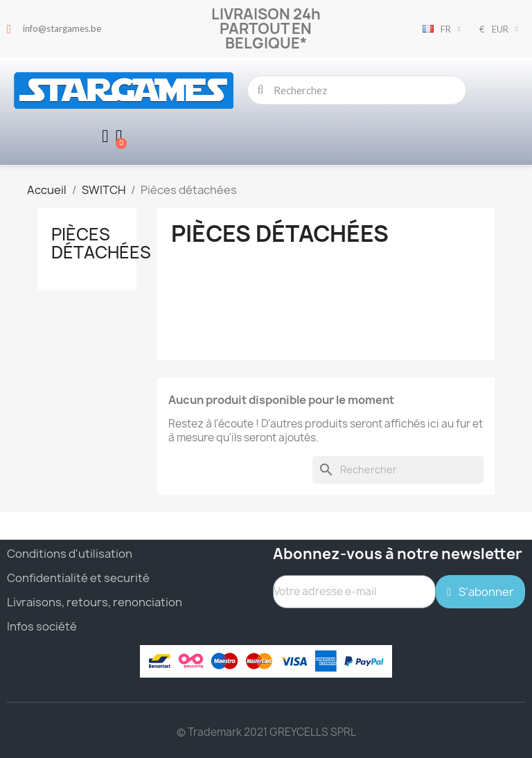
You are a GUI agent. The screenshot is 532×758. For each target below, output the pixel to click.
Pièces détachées (101, 243)
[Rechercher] (398, 470)
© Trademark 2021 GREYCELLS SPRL (266, 732)
